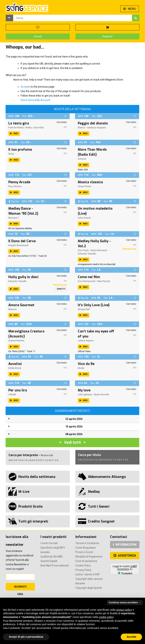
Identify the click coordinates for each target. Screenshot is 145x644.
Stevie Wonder (101, 394)
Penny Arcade (19, 182)
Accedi (38, 36)
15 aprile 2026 (74, 427)
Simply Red (84, 309)
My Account (43, 100)
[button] (9, 18)
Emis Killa (39, 128)
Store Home (28, 100)
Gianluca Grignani (96, 128)
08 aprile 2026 (74, 434)
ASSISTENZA (125, 556)
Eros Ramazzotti (87, 281)
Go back (25, 87)
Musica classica (90, 182)
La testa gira (19, 123)
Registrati (107, 36)
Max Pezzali (104, 281)
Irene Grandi (84, 218)
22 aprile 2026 (74, 419)
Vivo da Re (86, 364)
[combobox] (73, 18)
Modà (81, 368)
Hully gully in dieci (23, 277)
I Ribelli (12, 394)
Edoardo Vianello (87, 254)
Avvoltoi (15, 364)
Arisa (11, 154)
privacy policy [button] (124, 610)
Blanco (82, 128)
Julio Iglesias (85, 394)
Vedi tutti (72, 442)
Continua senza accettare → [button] (125, 602)
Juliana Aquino (86, 341)
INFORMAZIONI (125, 545)
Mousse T (14, 218)
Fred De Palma (16, 128)
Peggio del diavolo (93, 123)
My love (84, 390)
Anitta (29, 128)
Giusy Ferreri (84, 186)
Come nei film (89, 277)
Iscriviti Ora (20, 588)
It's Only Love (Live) (94, 305)
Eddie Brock (15, 368)
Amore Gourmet (21, 305)
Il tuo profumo (20, 150)
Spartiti (61, 289)
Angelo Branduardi (18, 245)
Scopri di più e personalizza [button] (26, 637)
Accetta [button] (131, 637)
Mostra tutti (47, 455)
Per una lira (18, 390)
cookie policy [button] (106, 617)
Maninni (13, 309)
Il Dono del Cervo (22, 241)
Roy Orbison (15, 186)
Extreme (82, 159)
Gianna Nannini (16, 341)
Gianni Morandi (98, 250)
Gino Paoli (83, 250)
